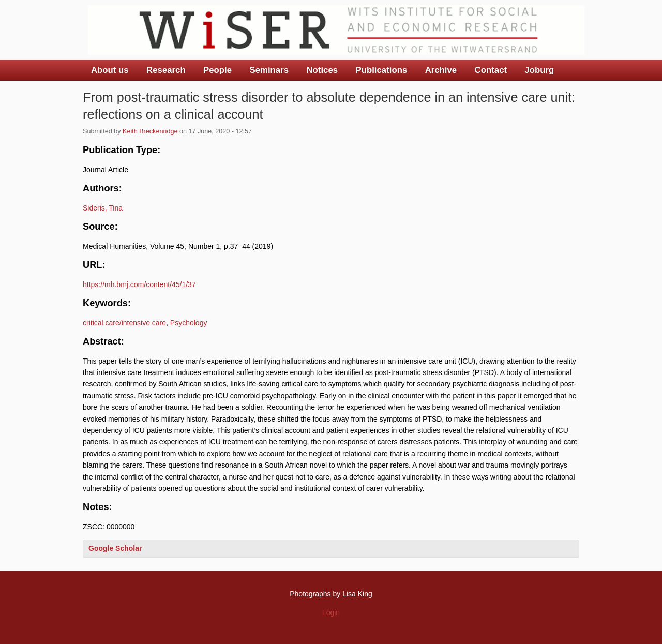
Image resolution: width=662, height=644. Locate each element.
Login (331, 612)
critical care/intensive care (124, 323)
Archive (441, 70)
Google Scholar (115, 548)
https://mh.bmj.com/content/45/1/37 (139, 284)
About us (110, 70)
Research (166, 70)
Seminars (269, 70)
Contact (491, 70)
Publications (381, 70)
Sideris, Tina (103, 208)
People (217, 70)
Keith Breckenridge (150, 131)
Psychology (189, 323)
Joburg (539, 70)
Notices (322, 70)
